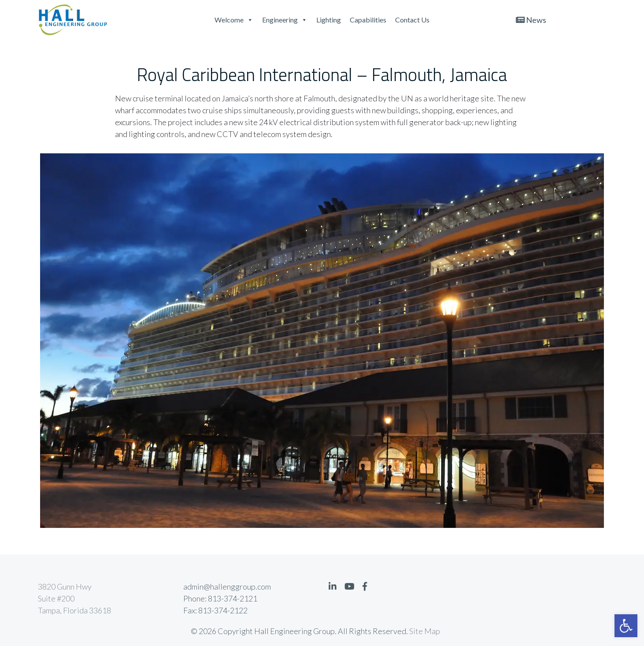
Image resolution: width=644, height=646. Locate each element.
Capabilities (368, 20)
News (531, 20)
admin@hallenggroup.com (227, 587)
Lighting (329, 20)
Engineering (285, 20)
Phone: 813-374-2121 (220, 598)
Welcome (234, 20)
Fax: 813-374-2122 (215, 610)
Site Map (425, 631)
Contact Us (412, 20)
